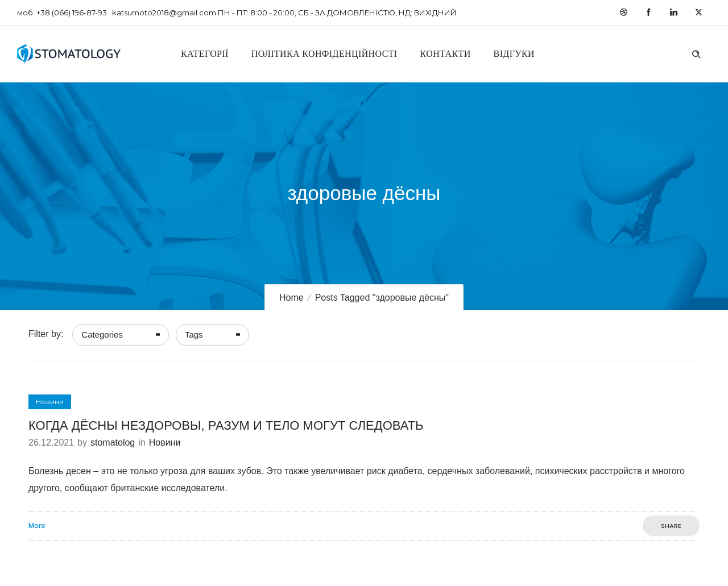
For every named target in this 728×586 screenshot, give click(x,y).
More (37, 526)
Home (291, 298)
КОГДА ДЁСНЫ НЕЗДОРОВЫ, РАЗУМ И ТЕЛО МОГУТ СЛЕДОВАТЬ (226, 425)
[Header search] (696, 53)
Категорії (205, 54)
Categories (102, 334)
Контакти (446, 54)
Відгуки (514, 54)
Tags (194, 334)
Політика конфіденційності (324, 54)
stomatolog (113, 442)
